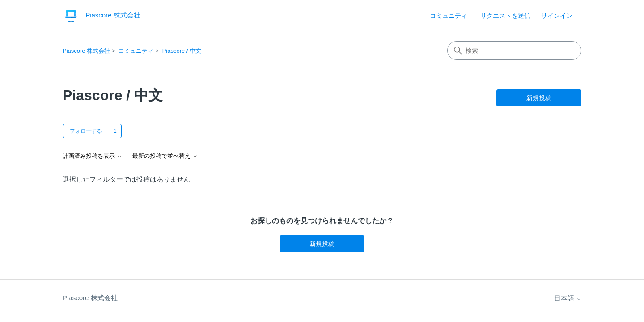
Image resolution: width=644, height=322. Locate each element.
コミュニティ (449, 16)
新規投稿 (539, 98)
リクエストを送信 (505, 16)
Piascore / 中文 (182, 51)
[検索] (514, 51)
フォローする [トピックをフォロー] (86, 131)
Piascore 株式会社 (86, 51)
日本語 (568, 298)
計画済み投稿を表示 (92, 156)
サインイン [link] (557, 16)
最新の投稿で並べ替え (165, 156)
